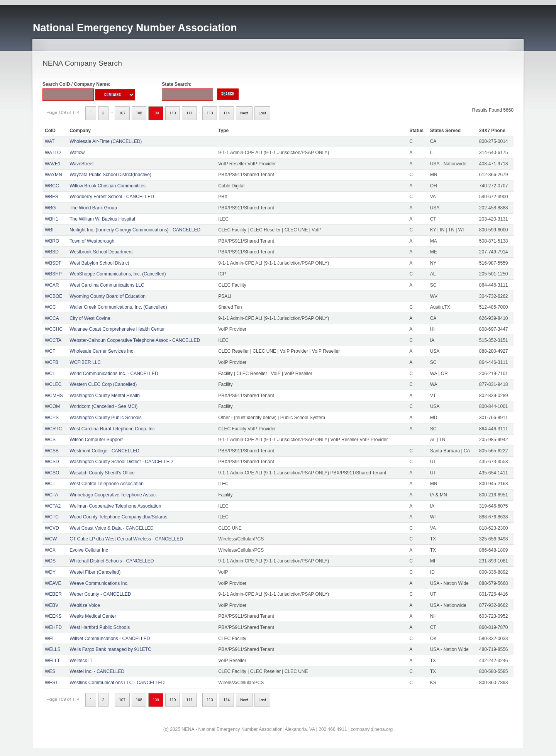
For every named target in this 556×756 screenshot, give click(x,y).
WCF (50, 351)
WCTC (52, 517)
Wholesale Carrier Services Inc (101, 351)
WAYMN (53, 175)
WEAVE (53, 583)
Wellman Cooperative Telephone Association (115, 506)
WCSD (52, 462)
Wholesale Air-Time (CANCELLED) (106, 141)
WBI (49, 230)
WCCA (52, 318)
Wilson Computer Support (96, 440)
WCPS (52, 418)
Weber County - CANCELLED (100, 594)
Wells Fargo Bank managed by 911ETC (110, 649)
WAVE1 (53, 164)
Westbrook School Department (101, 252)
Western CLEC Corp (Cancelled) (103, 384)
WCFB (52, 362)
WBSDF (53, 263)
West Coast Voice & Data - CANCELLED (111, 528)
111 (189, 113)
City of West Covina (90, 318)
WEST (52, 683)
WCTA (51, 495)
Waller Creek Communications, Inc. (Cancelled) (118, 307)
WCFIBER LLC (85, 362)
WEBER (53, 594)
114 (226, 113)
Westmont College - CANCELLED (104, 451)
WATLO (53, 153)
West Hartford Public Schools (100, 627)
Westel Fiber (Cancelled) (95, 572)
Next (244, 113)
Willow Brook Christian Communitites (108, 186)
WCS (50, 440)
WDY (50, 572)
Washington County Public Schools (105, 418)
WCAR (52, 285)
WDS (50, 561)
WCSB (52, 451)
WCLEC (53, 384)
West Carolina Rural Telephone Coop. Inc (112, 429)
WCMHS (54, 396)
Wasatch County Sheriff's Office (102, 473)
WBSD (52, 252)
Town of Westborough (92, 241)
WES (50, 671)
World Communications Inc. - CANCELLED (114, 374)
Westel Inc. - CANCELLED (97, 671)
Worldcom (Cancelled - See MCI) (103, 406)
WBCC (52, 186)
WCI (49, 374)
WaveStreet (81, 164)
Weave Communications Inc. (99, 583)
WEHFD (53, 627)
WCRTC (53, 429)
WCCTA (53, 340)
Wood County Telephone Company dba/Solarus (118, 517)
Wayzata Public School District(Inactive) (110, 175)
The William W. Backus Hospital (102, 219)
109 (156, 113)
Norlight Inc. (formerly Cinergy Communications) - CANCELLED (135, 230)
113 (210, 113)
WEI (49, 639)
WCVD (52, 528)
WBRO (52, 241)
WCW (51, 539)
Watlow (77, 153)
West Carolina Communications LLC (107, 285)
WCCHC (54, 329)
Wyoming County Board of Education (108, 296)
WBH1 (52, 219)
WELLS (53, 649)
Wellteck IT (81, 661)
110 (173, 113)
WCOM (52, 406)
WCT (50, 484)
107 (122, 113)
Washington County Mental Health (105, 396)
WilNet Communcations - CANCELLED (110, 639)
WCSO (52, 473)
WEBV (52, 605)
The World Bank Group (93, 208)
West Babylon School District (99, 263)
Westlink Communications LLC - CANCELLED (117, 683)
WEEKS (53, 616)
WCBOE (53, 296)
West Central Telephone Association (107, 484)
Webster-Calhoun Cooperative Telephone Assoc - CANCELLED (135, 340)
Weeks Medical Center (93, 616)
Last (262, 113)
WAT (50, 141)
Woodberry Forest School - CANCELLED (112, 197)
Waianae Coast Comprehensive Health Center (117, 329)
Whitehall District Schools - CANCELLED (112, 561)
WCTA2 (53, 506)
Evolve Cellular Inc (89, 550)
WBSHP (53, 274)
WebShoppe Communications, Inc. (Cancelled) (118, 274)
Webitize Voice (85, 605)
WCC (50, 307)
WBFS (52, 197)
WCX (50, 550)
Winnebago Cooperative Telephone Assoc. (113, 495)
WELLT (52, 661)
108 (139, 113)
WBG (50, 208)
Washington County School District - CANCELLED (121, 462)
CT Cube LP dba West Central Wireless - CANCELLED (126, 539)
